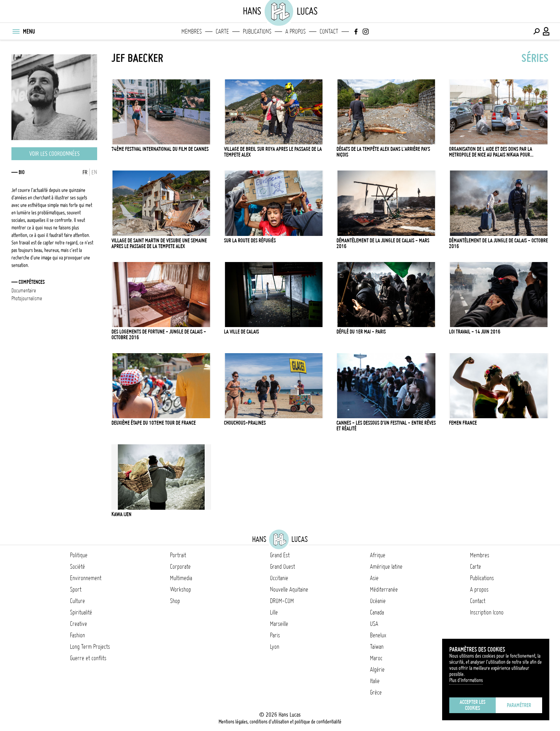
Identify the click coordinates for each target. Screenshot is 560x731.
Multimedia (181, 578)
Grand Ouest (282, 567)
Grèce (376, 692)
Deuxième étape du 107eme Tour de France (154, 423)
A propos (296, 31)
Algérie (377, 670)
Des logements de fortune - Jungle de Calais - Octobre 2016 (159, 335)
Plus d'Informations (466, 680)
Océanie (378, 601)
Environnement (86, 578)
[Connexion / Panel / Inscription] (546, 31)
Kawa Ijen (121, 514)
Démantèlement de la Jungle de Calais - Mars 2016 (383, 243)
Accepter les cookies (472, 705)
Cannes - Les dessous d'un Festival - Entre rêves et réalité (386, 426)
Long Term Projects (90, 647)
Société (77, 567)
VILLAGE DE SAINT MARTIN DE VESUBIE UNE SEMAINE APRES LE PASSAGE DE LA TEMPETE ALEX (159, 243)
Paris (275, 635)
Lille (274, 612)
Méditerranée (384, 589)
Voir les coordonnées (54, 154)
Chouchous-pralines (245, 423)
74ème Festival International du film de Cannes (160, 149)
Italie (375, 681)
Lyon (275, 647)
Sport (76, 589)
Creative (79, 624)
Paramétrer (519, 705)
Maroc (376, 658)
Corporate (180, 567)
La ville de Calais (241, 332)
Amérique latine (386, 567)
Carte (222, 31)
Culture (77, 601)
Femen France (463, 423)
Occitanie (279, 578)
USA (374, 624)
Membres (192, 31)
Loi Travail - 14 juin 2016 (475, 332)
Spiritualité (81, 612)
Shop (175, 601)
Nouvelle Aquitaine (289, 589)
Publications (257, 31)
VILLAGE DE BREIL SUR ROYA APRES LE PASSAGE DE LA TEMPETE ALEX (273, 152)
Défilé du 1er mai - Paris (361, 332)
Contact (329, 31)
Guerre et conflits (88, 658)
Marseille (279, 624)
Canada (377, 612)
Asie (374, 578)
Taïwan (377, 647)
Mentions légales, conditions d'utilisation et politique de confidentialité (280, 722)
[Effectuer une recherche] (536, 31)
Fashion (77, 635)
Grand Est (280, 555)
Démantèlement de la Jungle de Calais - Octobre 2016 (498, 243)
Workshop (181, 589)
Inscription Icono (487, 612)
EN (94, 172)
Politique (79, 555)
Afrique (378, 555)
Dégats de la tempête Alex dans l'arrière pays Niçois (383, 152)
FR (85, 172)
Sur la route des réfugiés (250, 241)
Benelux (378, 635)
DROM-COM (282, 601)
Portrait (178, 555)
